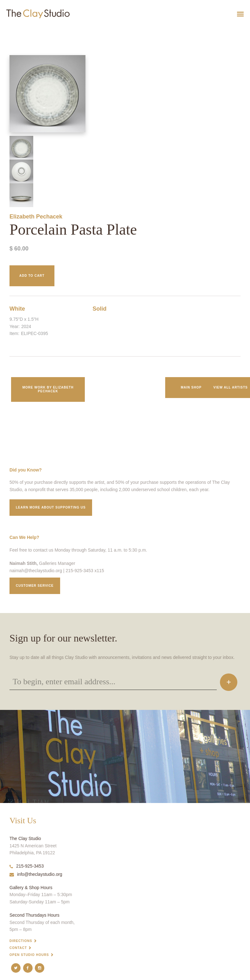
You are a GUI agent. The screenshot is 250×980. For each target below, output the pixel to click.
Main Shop (191, 387)
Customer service (35, 586)
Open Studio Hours (29, 955)
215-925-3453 (27, 866)
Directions (21, 941)
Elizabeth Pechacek (36, 217)
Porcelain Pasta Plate (13, 30)
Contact (18, 948)
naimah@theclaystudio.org (36, 571)
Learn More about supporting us (51, 507)
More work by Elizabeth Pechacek (48, 389)
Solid (100, 309)
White (17, 309)
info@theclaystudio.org (36, 874)
